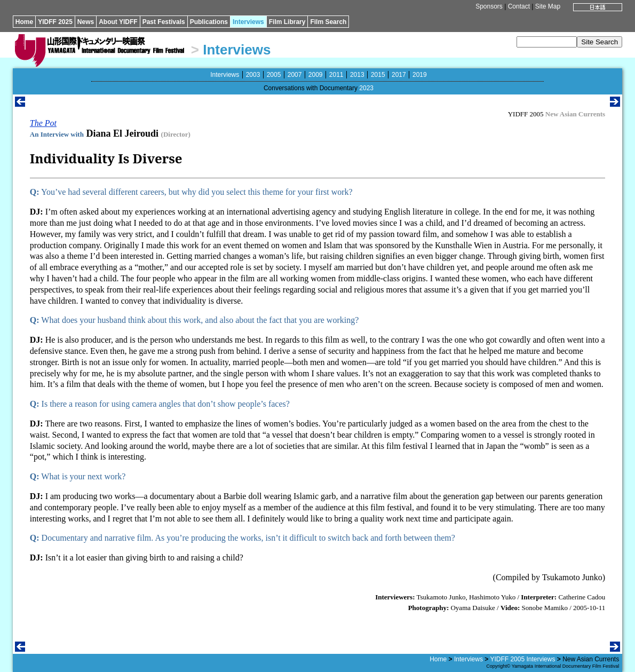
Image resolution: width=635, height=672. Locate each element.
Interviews (248, 22)
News (86, 22)
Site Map (548, 6)
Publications (209, 22)
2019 (420, 75)
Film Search (328, 22)
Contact (519, 6)
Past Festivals (164, 22)
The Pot (43, 123)
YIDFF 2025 (55, 22)
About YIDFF (118, 22)
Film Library (287, 22)
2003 (253, 75)
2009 (316, 75)
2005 (274, 75)
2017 (399, 75)
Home (24, 22)
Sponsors (489, 6)
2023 (366, 88)
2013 (357, 75)
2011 (336, 75)
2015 (378, 75)
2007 (295, 75)
